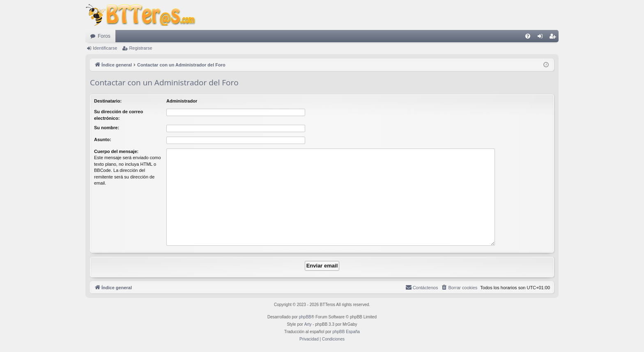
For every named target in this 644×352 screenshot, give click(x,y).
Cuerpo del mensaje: (116, 151)
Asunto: (103, 139)
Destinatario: (108, 101)
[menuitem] (528, 36)
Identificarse (105, 48)
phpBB (305, 317)
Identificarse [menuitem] (542, 38)
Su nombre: (107, 128)
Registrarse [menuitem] (554, 38)
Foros (104, 36)
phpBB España (346, 332)
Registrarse (140, 48)
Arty (308, 324)
